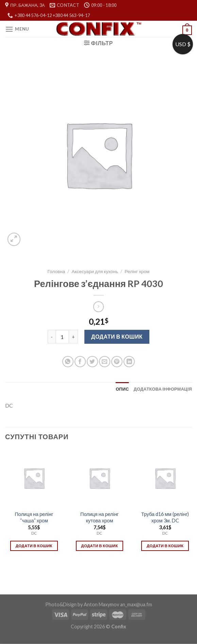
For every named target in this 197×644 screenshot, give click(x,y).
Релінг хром (137, 271)
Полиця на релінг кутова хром (100, 517)
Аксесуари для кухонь (95, 271)
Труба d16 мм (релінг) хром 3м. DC (165, 517)
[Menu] (17, 29)
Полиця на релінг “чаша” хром (34, 517)
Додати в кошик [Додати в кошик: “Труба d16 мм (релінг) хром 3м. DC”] (165, 546)
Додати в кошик (117, 336)
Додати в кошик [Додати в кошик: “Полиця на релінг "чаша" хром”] (34, 546)
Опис (122, 389)
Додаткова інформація (163, 389)
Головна (56, 271)
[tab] (122, 389)
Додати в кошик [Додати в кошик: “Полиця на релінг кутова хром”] (99, 546)
